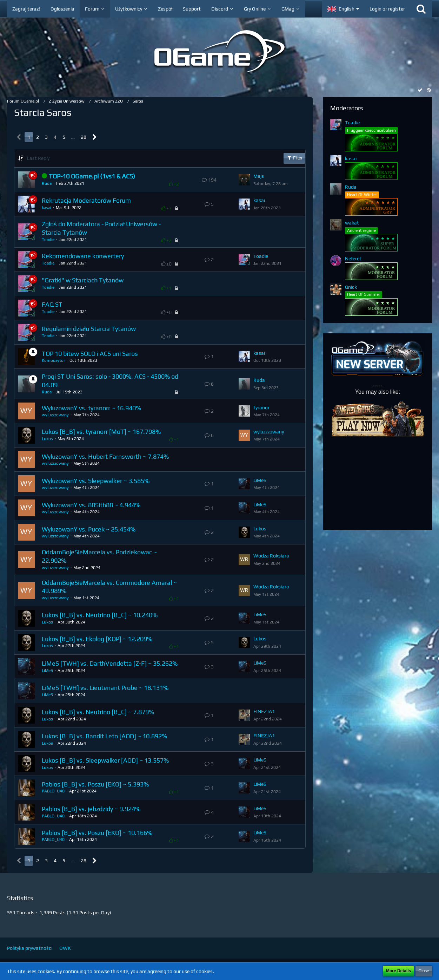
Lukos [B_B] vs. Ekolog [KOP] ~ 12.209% (97, 639)
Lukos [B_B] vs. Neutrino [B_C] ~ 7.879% (98, 712)
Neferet (353, 259)
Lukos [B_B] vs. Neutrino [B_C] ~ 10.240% (100, 615)
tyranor (261, 407)
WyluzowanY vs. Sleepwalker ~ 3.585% (96, 481)
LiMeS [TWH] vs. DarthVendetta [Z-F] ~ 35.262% (110, 663)
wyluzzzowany (55, 415)
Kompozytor (53, 360)
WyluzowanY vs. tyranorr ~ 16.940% (91, 408)
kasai (46, 208)
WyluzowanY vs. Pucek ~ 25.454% (89, 529)
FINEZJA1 (264, 711)
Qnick (351, 287)
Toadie (48, 240)
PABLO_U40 (53, 791)
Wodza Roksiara (271, 556)
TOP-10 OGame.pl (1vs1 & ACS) (92, 176)
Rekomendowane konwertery (83, 256)
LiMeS (260, 480)
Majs (259, 176)
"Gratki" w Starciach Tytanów (83, 280)
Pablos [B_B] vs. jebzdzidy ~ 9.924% (91, 809)
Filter (294, 158)
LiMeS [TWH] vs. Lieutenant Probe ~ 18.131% (105, 688)
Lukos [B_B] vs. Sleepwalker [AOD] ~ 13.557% (105, 760)
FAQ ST (52, 304)
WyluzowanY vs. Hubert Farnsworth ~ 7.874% (105, 456)
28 (84, 137)
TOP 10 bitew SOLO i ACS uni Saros (90, 354)
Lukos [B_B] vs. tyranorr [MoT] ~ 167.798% (101, 432)
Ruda (47, 183)
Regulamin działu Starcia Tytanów (89, 329)
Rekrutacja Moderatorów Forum (86, 200)
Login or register (387, 9)
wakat (352, 223)
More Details (398, 971)
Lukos (47, 439)
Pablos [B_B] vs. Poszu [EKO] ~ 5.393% (95, 784)
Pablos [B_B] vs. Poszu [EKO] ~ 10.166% (97, 833)
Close (424, 971)
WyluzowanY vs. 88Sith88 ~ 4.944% (91, 505)
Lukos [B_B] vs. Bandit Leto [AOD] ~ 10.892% (104, 736)
